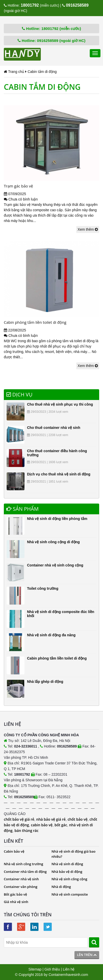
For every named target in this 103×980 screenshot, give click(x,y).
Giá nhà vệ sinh (16, 902)
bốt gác (61, 825)
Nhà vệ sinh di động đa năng (51, 635)
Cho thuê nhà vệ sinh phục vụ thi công (60, 404)
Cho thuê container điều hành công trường (57, 453)
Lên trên (87, 955)
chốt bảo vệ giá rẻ (19, 819)
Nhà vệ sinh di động (67, 864)
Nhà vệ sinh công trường (23, 864)
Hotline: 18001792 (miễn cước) (51, 29)
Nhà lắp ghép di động (45, 682)
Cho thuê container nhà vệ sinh (54, 428)
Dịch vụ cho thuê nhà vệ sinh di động (59, 474)
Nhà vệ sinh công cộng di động (53, 542)
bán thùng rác (27, 831)
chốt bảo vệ (78, 819)
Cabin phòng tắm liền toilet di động (35, 322)
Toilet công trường (43, 588)
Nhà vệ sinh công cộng (69, 879)
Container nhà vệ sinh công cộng (55, 565)
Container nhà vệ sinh (21, 879)
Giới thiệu (52, 969)
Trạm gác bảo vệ (18, 186)
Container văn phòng (21, 887)
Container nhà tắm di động (25, 872)
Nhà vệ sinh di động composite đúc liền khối (61, 614)
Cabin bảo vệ (14, 851)
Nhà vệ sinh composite (70, 894)
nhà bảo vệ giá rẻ (51, 819)
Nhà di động (61, 887)
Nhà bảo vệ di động (67, 872)
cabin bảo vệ (42, 825)
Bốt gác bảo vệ (15, 894)
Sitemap (35, 969)
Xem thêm (88, 229)
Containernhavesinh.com (68, 975)
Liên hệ (69, 969)
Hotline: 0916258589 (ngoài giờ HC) (51, 41)
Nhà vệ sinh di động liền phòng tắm (57, 519)
